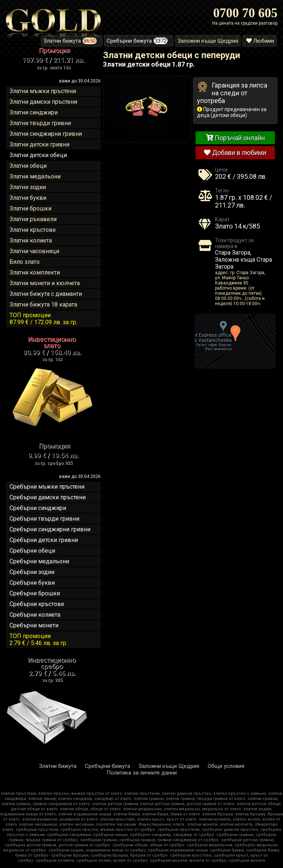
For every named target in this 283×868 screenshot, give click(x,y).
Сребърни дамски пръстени (48, 497)
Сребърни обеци (32, 551)
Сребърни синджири (38, 508)
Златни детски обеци (38, 155)
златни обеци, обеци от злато (90, 809)
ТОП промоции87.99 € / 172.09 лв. (43, 319)
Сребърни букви (32, 583)
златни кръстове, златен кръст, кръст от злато (148, 819)
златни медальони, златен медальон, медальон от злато (182, 809)
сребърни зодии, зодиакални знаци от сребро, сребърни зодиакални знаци (128, 850)
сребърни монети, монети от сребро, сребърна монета (207, 860)
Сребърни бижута (108, 766)
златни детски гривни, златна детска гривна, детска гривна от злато (163, 804)
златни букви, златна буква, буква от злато (157, 814)
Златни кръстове (33, 230)
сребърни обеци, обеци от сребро (148, 845)
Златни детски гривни (40, 144)
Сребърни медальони (39, 561)
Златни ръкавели (33, 219)
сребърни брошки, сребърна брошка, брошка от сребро (109, 855)
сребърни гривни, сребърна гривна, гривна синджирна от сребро (149, 840)
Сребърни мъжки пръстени (47, 487)
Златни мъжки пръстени (43, 91)
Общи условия (226, 766)
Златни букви (28, 198)
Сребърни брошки (35, 593)
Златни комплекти (35, 272)
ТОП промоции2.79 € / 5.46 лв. (38, 640)
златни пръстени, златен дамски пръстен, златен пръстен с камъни (195, 793)
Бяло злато (25, 262)
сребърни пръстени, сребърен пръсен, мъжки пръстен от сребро (85, 830)
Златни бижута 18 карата (43, 304)
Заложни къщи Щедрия (169, 766)
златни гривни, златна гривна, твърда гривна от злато (190, 799)
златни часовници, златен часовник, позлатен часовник (78, 824)
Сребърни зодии (32, 572)
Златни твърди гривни (40, 123)
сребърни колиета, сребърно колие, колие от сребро (92, 860)
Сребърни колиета (35, 615)
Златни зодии (28, 187)
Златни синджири (34, 112)
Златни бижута (58, 766)
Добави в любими (235, 153)
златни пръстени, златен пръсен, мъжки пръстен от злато (61, 793)
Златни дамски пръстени (43, 102)
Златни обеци (28, 166)
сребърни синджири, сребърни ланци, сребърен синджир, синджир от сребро (131, 835)
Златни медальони (35, 176)
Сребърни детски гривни (44, 540)
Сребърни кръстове (37, 604)
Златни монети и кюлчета (45, 283)
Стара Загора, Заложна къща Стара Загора (243, 260)
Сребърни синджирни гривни (50, 529)
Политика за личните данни (142, 773)
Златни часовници (34, 251)
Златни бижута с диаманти (46, 294)
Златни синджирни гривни (46, 134)
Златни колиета (31, 240)
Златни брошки (31, 208)
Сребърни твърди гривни (44, 519)
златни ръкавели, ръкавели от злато (60, 819)
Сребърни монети (34, 625)
